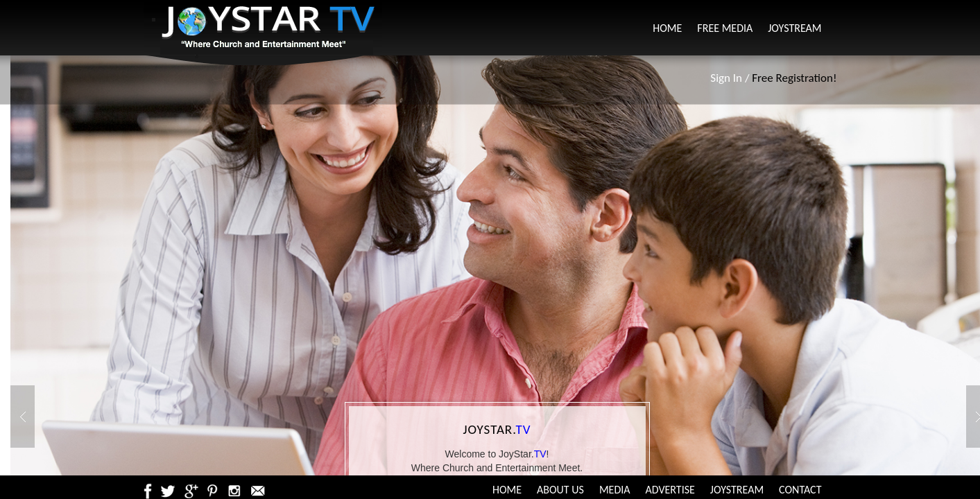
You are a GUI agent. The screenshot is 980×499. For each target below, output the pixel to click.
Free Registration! (794, 78)
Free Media (725, 28)
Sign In (726, 78)
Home (667, 28)
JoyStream (794, 28)
